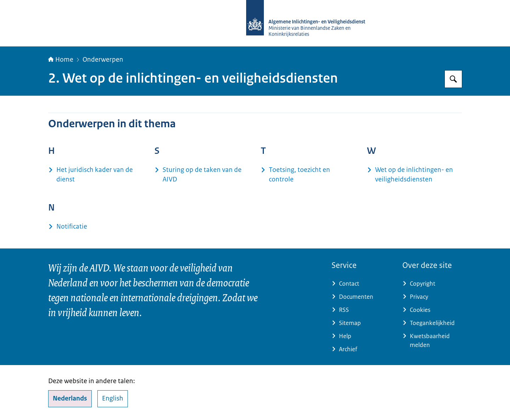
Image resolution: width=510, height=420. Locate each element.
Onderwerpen (103, 60)
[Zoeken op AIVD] (453, 79)
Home (61, 60)
